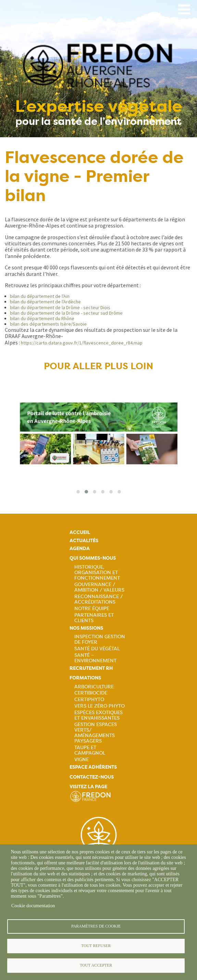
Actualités (84, 541)
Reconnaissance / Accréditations (98, 599)
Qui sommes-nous (93, 558)
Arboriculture (94, 687)
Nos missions (86, 628)
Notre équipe (92, 608)
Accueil (80, 532)
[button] (78, 492)
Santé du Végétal (97, 649)
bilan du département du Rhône (42, 318)
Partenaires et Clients (94, 618)
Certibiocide (91, 693)
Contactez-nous (92, 777)
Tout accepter (96, 965)
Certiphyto (89, 699)
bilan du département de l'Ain (40, 296)
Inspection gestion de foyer (100, 639)
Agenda (80, 549)
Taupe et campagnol (90, 750)
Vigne (82, 759)
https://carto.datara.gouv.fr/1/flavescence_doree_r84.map (82, 343)
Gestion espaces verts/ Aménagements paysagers (96, 733)
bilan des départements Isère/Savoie (48, 324)
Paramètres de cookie (96, 926)
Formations (85, 678)
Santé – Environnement (95, 658)
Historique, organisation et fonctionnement (97, 572)
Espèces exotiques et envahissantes (98, 715)
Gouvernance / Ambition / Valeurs (99, 587)
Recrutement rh (91, 668)
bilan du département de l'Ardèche (45, 302)
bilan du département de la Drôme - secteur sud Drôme (66, 313)
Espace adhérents (93, 767)
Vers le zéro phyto (100, 706)
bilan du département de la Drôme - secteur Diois (60, 307)
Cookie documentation (33, 906)
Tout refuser (96, 946)
